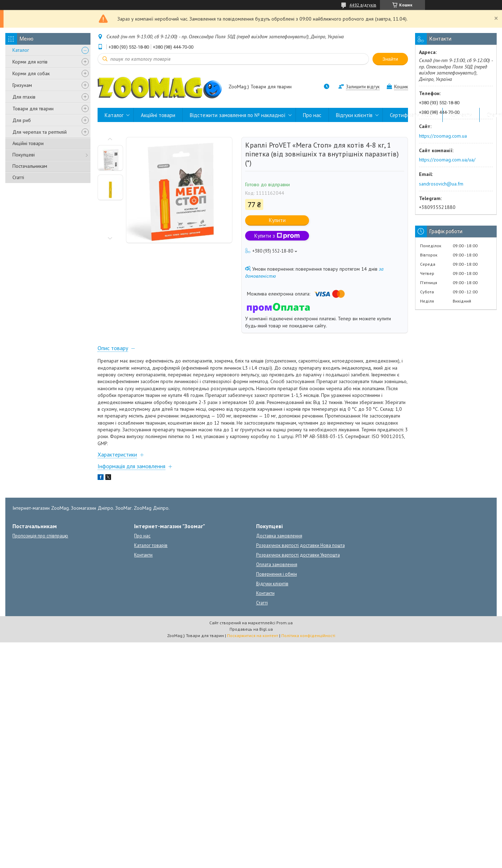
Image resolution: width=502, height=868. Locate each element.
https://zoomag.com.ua (443, 136)
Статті (18, 177)
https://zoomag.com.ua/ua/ (447, 160)
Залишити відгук (363, 87)
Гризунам (22, 85)
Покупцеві (24, 155)
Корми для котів (30, 62)
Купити (277, 220)
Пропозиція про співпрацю (40, 536)
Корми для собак (31, 73)
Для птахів (24, 97)
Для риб (22, 120)
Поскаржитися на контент (253, 635)
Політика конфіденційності (308, 635)
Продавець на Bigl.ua (251, 629)
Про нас (312, 115)
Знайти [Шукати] (390, 59)
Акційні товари (28, 143)
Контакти (461, 115)
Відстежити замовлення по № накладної (238, 115)
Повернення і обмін (277, 574)
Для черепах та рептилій (40, 132)
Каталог (21, 50)
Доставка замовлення (279, 536)
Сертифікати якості (413, 115)
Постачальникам (30, 166)
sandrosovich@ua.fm (441, 184)
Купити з (277, 236)
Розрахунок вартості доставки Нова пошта (300, 545)
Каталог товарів (151, 545)
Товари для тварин (33, 109)
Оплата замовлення (277, 565)
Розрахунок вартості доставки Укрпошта (298, 555)
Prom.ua (285, 623)
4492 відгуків (363, 5)
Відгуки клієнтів (354, 115)
